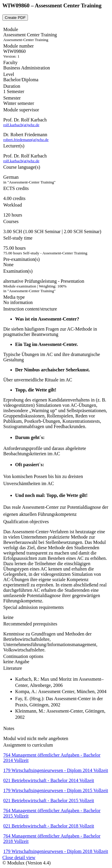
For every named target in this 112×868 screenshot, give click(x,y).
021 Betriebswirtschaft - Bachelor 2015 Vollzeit (49, 800)
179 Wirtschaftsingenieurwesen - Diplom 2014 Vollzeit (56, 770)
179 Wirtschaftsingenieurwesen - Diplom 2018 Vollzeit (56, 851)
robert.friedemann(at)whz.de (26, 140)
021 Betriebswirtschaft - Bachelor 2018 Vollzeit (49, 826)
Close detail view (19, 858)
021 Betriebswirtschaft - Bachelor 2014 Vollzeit (49, 780)
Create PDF (15, 18)
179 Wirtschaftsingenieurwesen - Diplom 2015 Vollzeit (56, 790)
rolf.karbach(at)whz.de (21, 125)
